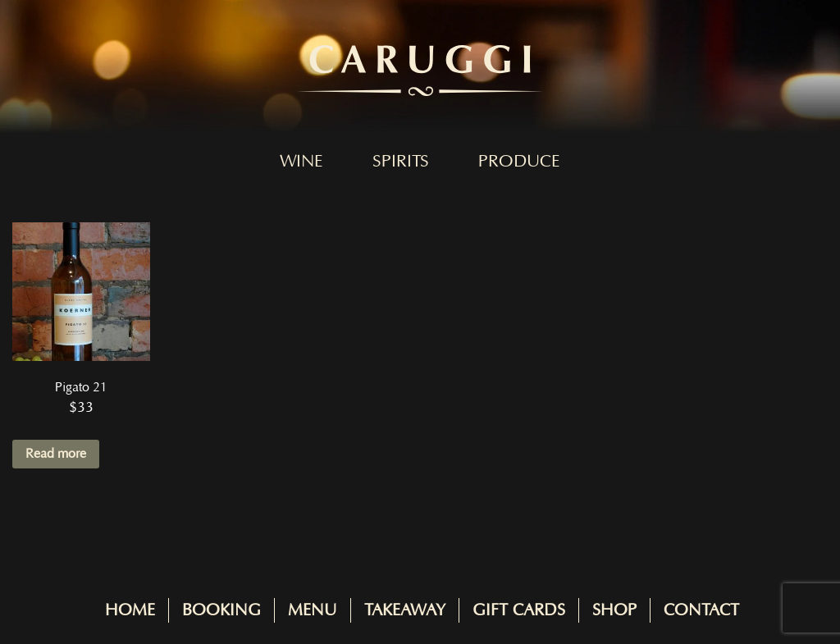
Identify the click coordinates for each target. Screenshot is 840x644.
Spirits (401, 162)
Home (130, 610)
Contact (701, 610)
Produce (519, 162)
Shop (614, 610)
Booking (221, 610)
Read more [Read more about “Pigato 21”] (56, 454)
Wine (301, 162)
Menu (313, 610)
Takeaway (405, 610)
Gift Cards (519, 610)
